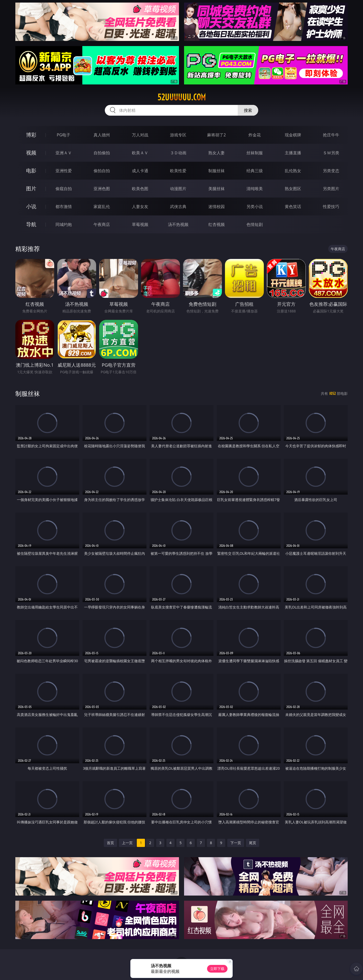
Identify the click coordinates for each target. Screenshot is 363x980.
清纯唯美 (255, 189)
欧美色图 (140, 189)
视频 (31, 153)
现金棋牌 (293, 135)
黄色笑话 (293, 206)
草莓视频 (140, 224)
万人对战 (140, 135)
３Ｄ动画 (178, 153)
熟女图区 (293, 189)
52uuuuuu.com (182, 97)
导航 (31, 224)
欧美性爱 (178, 171)
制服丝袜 (217, 171)
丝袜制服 (255, 153)
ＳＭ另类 (331, 153)
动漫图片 (178, 189)
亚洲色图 (102, 189)
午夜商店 (102, 224)
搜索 (248, 110)
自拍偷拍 (102, 153)
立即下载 (217, 969)
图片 (31, 188)
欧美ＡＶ (140, 153)
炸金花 (255, 135)
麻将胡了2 (216, 135)
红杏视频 (217, 224)
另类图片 (331, 189)
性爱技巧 (331, 206)
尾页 (253, 843)
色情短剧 (255, 224)
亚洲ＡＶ (64, 153)
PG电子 (64, 135)
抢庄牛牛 (331, 135)
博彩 (31, 135)
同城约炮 (64, 224)
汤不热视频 (178, 224)
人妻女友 (140, 206)
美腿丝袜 (217, 189)
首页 (110, 843)
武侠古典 (178, 206)
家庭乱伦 (102, 206)
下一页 (236, 843)
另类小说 (255, 206)
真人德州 (102, 135)
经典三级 (255, 171)
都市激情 (64, 206)
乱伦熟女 (293, 171)
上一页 (127, 843)
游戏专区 (178, 135)
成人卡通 (140, 171)
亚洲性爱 (64, 171)
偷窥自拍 (64, 189)
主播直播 (293, 153)
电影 (31, 171)
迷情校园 (217, 206)
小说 (31, 206)
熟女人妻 (217, 153)
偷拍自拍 (102, 171)
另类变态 (331, 171)
